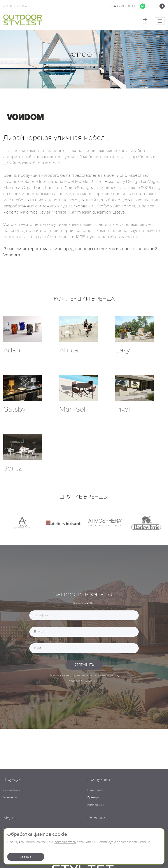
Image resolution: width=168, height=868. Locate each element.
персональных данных (84, 681)
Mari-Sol (72, 410)
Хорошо (26, 857)
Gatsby (14, 410)
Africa (69, 350)
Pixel (123, 410)
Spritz (13, 468)
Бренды (84, 67)
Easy (123, 350)
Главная (63, 67)
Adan (12, 350)
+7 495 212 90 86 (123, 6)
